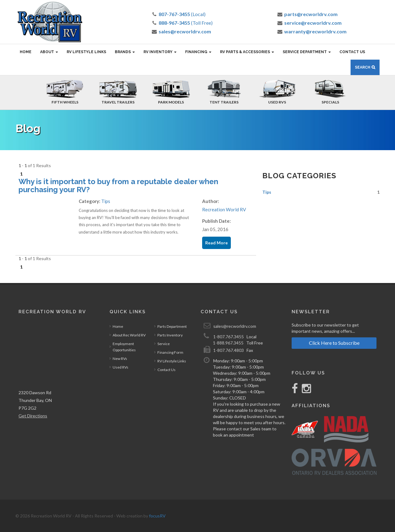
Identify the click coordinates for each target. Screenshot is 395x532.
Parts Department (172, 326)
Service (164, 344)
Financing (198, 52)
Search (363, 67)
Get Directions (33, 416)
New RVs (120, 359)
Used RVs (121, 367)
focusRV (157, 516)
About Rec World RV (129, 335)
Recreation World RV (224, 209)
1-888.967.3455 (228, 343)
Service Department (307, 52)
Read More (216, 243)
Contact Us (352, 52)
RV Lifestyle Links (86, 52)
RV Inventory (160, 52)
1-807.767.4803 (229, 350)
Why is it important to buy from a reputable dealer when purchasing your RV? (118, 186)
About (49, 52)
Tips (106, 201)
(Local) (182, 14)
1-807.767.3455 (229, 337)
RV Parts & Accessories (247, 52)
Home (26, 52)
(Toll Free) (186, 23)
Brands (125, 52)
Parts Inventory (170, 335)
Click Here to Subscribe (334, 343)
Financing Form (170, 352)
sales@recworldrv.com (235, 326)
